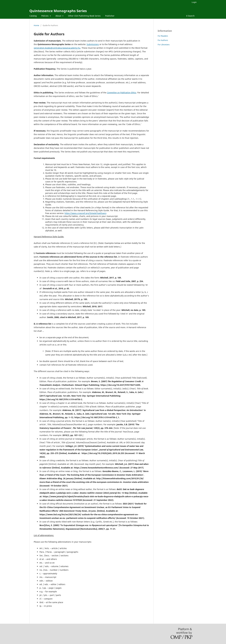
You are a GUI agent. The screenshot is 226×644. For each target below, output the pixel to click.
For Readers (163, 36)
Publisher (110, 16)
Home (36, 25)
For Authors (163, 40)
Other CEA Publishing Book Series (84, 16)
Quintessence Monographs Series (58, 11)
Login (194, 2)
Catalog (33, 16)
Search (190, 16)
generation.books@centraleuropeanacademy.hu (57, 48)
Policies (45, 16)
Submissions (93, 44)
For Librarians (164, 45)
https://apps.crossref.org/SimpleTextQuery (85, 213)
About (59, 16)
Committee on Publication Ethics (122, 93)
